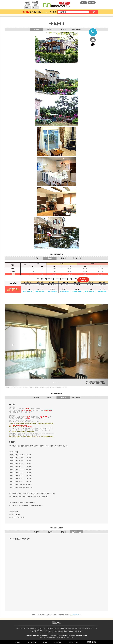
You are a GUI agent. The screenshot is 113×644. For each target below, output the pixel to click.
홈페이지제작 (57, 642)
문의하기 (46, 642)
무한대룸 (13, 274)
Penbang (54, 638)
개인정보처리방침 (32, 642)
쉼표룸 (13, 269)
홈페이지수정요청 (74, 642)
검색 (94, 12)
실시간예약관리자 (75, 615)
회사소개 (18, 642)
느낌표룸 (13, 271)
